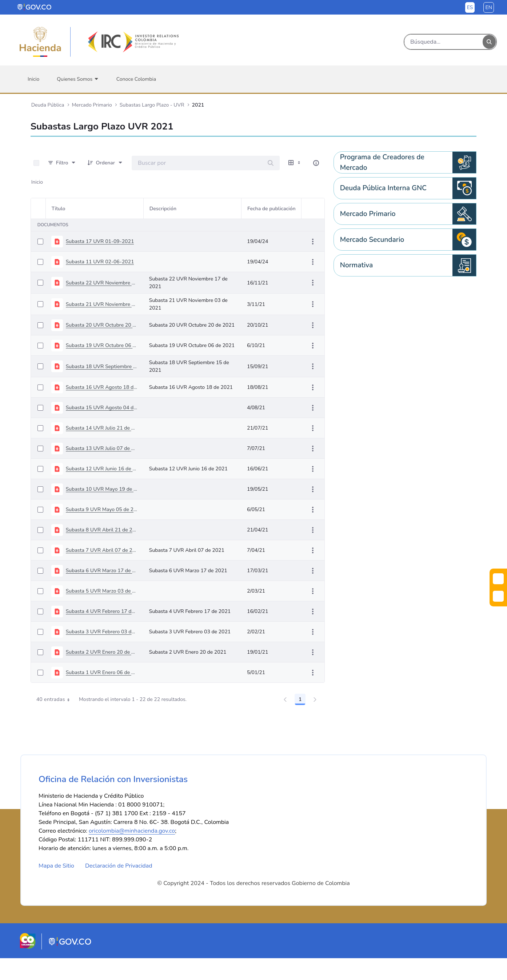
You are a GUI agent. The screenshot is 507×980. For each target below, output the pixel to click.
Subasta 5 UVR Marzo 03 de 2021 (102, 591)
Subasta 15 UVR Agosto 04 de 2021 (102, 408)
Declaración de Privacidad (119, 888)
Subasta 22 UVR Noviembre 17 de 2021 (102, 283)
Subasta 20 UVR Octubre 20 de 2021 (102, 325)
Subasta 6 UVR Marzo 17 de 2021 (102, 571)
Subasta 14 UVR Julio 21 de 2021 (102, 428)
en (489, 7)
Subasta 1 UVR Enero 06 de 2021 (102, 672)
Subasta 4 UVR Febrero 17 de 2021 (102, 611)
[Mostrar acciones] (313, 242)
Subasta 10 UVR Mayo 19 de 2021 (102, 489)
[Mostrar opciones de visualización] (295, 163)
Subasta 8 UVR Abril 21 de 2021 (102, 530)
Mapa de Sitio (56, 888)
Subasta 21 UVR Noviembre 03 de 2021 (102, 304)
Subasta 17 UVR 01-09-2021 (100, 241)
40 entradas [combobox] (55, 700)
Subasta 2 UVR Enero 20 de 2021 (102, 652)
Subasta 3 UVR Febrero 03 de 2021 (102, 632)
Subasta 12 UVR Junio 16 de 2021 (102, 469)
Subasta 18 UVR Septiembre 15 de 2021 (102, 366)
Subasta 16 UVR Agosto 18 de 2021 (102, 387)
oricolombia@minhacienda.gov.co (132, 853)
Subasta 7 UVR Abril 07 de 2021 (102, 550)
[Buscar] (444, 42)
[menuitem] (33, 79)
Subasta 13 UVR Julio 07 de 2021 (102, 448)
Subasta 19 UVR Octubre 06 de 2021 (102, 345)
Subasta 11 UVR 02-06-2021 (100, 262)
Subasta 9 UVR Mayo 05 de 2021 (102, 509)
